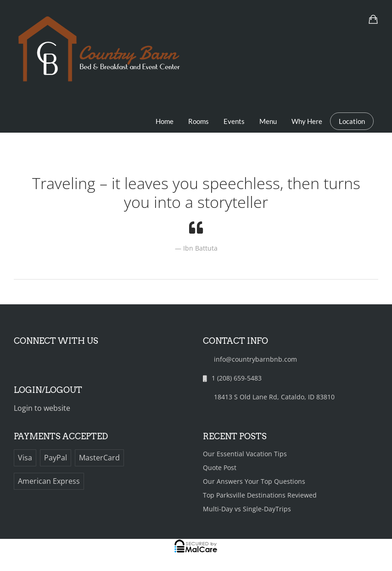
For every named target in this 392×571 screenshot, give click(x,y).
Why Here (307, 121)
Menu (268, 121)
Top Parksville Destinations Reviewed (260, 495)
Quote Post (220, 467)
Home (165, 121)
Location (352, 121)
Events (234, 121)
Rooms (199, 121)
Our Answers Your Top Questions (254, 481)
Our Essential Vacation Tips (245, 454)
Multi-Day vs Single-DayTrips (247, 509)
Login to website (42, 408)
